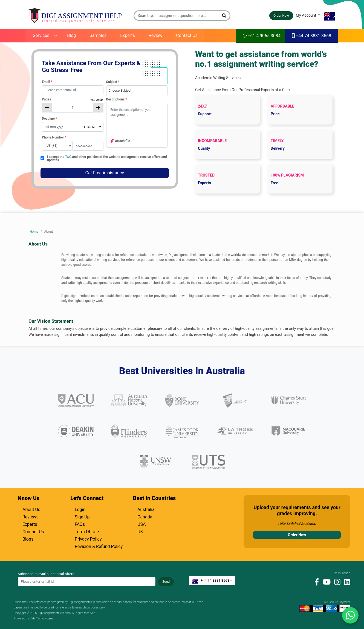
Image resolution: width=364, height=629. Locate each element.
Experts (128, 35)
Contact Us (187, 35)
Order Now (297, 535)
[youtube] (325, 582)
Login (80, 509)
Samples (98, 35)
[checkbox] (42, 158)
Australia (146, 509)
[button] (225, 16)
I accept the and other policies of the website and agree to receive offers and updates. (107, 158)
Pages (73, 99)
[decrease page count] (47, 108)
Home (34, 232)
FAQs (80, 524)
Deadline (49, 119)
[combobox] (137, 91)
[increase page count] (98, 108)
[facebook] (315, 582)
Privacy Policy (88, 538)
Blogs (28, 538)
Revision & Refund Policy (99, 546)
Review (155, 35)
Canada (145, 516)
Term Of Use (87, 531)
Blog (71, 35)
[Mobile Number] (88, 146)
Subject (113, 82)
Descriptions (117, 99)
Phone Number (54, 137)
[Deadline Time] (92, 127)
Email (47, 82)
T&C (69, 157)
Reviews (31, 516)
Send (166, 582)
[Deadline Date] (73, 127)
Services (41, 35)
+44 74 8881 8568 (312, 36)
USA (141, 524)
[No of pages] (73, 108)
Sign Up (82, 516)
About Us (31, 509)
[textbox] (73, 90)
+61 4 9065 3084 (262, 36)
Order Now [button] (281, 16)
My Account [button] (307, 15)
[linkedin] (346, 582)
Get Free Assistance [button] (105, 173)
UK (140, 531)
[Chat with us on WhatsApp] (350, 615)
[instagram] (336, 582)
